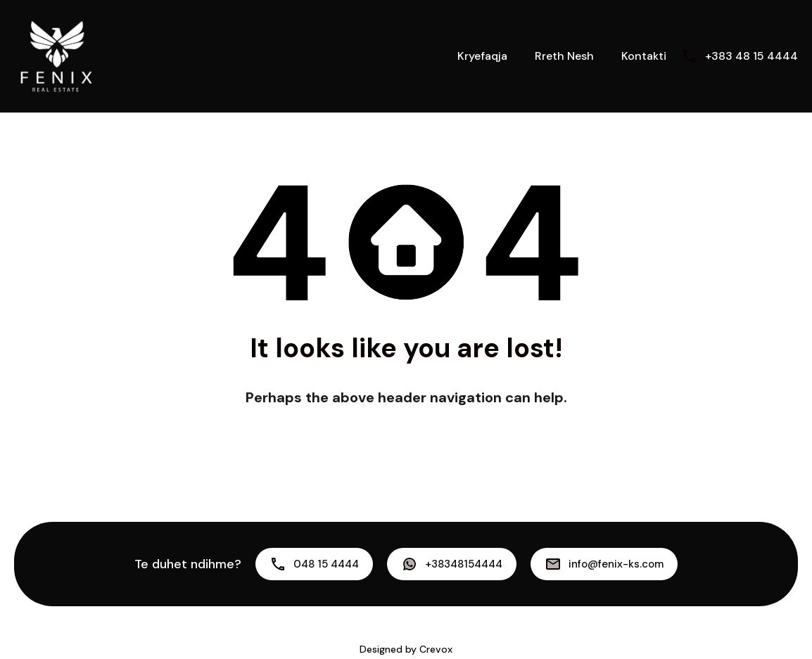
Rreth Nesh (564, 56)
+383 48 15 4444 (751, 56)
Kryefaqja (482, 56)
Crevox (436, 649)
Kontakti (644, 56)
